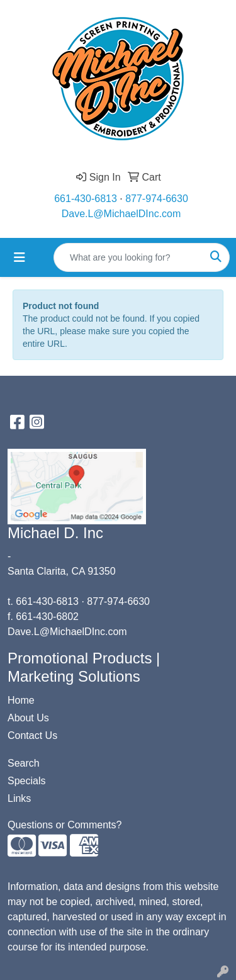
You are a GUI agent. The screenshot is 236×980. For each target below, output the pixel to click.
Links (19, 798)
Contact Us (32, 735)
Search (24, 763)
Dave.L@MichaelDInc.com (121, 214)
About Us (28, 718)
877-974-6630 (157, 199)
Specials (26, 781)
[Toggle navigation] (20, 257)
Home (21, 700)
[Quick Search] (128, 257)
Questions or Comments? (65, 825)
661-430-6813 (86, 199)
